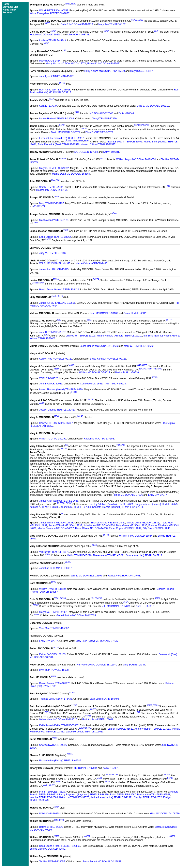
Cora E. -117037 (48, 106)
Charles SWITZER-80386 (53, 745)
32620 (82, 728)
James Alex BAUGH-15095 (54, 269)
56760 (67, 4)
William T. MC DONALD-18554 (136, 536)
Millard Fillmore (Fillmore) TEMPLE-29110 (119, 336)
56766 (62, 125)
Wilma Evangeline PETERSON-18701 (50, 13)
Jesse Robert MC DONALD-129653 (99, 346)
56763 (140, 20)
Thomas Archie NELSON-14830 (108, 523)
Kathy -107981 (111, 152)
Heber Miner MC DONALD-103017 (58, 719)
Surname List (10, 7)
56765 (62, 83)
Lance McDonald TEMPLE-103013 (85, 732)
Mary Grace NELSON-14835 (132, 525)
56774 (96, 279)
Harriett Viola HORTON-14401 (92, 263)
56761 (74, 4)
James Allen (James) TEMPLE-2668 (59, 501)
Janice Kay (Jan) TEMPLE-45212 (144, 555)
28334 (56, 279)
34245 (74, 141)
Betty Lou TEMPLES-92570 (74, 797)
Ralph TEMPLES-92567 (123, 795)
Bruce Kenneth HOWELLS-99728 (108, 359)
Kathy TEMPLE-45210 (80, 555)
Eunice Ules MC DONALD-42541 (48, 849)
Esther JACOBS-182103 (52, 654)
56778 (153, 369)
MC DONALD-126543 (101, 113)
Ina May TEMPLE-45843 (52, 40)
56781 (122, 445)
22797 (57, 836)
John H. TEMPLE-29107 (52, 332)
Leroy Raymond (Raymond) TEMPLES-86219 (84, 795)
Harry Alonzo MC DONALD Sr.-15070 (104, 71)
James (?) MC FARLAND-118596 (57, 303)
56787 (36, 605)
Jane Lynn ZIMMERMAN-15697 (56, 76)
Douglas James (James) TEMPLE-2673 (156, 504)
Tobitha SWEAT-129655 (52, 862)
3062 (58, 180)
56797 (52, 785)
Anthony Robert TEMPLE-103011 (153, 729)
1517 (51, 99)
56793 (70, 754)
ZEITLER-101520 (49, 378)
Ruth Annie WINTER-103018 (55, 90)
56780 (91, 400)
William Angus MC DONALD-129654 (136, 159)
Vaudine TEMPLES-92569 (44, 797)
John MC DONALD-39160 (104, 313)
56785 (68, 562)
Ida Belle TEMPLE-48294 (157, 336)
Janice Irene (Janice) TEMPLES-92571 (111, 797)
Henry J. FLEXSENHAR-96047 (56, 423)
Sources (7, 13)
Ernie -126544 (126, 113)
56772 (66, 230)
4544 (114, 213)
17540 (57, 416)
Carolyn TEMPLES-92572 (148, 797)
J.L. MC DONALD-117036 (116, 606)
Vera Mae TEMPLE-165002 (54, 628)
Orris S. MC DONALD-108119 (77, 24)
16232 (140, 125)
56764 (53, 31)
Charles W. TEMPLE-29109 (81, 336)
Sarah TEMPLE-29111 (51, 187)
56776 (60, 296)
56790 (48, 712)
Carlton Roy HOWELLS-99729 (56, 359)
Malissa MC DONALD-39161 (52, 190)
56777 (90, 320)
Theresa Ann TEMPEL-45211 (109, 555)
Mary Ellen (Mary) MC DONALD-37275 (97, 641)
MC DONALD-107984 (86, 152)
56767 (146, 125)
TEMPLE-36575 (134, 142)
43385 (144, 365)
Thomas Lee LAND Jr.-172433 (56, 699)
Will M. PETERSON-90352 (54, 11)
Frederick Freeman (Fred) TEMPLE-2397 (61, 138)
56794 (109, 775)
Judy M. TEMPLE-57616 (52, 253)
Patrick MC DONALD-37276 (128, 495)
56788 (54, 676)
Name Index (9, 10)
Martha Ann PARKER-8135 (54, 220)
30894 (54, 582)
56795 (115, 775)
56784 (48, 554)
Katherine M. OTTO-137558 (99, 439)
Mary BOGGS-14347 (50, 61)
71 (65, 50)
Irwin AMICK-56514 (115, 384)
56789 (156, 705)
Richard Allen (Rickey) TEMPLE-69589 (60, 761)
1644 (53, 180)
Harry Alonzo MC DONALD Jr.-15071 (66, 64)
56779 (159, 369)
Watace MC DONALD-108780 (46, 35)
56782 (69, 503)
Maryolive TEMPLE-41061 (112, 24)
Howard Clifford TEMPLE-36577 (98, 144)
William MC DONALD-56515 (95, 372)
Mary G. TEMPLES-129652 (54, 168)
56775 (54, 296)
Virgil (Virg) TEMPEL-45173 (54, 552)
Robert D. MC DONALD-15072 (104, 64)
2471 (77, 112)
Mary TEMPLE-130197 (51, 203)
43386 (57, 369)
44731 (87, 836)
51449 (72, 693)
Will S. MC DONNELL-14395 (55, 263)
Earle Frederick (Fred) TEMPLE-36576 (59, 144)
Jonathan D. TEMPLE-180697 (55, 568)
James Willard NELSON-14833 (65, 525)
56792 (55, 738)
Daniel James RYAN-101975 (55, 683)
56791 (88, 728)
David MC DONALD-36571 (65, 132)
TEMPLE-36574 (115, 142)
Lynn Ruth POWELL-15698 (54, 670)
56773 (48, 239)
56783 (106, 535)
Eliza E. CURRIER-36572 (99, 132)
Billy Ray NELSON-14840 (156, 528)
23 (135, 125)
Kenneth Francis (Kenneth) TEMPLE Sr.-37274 (118, 507)
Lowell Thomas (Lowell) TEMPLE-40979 (61, 389)
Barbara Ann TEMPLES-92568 (154, 795)
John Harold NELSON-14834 (99, 525)
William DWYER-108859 (52, 589)
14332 (71, 365)
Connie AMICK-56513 (92, 384)
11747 (74, 705)
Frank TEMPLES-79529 (52, 792)
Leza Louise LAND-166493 (104, 699)
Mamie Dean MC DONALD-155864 (71, 174)
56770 (103, 159)
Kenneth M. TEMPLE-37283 (76, 507)
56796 (170, 778)
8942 (139, 365)
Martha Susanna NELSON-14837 (56, 528)
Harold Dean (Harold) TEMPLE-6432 (59, 290)
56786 (99, 598)
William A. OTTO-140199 (53, 439)
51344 (108, 782)
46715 (56, 648)
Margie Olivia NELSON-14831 (143, 523)
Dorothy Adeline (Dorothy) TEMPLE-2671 (111, 504)
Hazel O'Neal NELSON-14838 (91, 528)
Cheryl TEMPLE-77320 (104, 119)
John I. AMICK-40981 (51, 384)
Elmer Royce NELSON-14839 (125, 528)
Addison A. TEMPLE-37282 (44, 507)
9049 (94, 545)
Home (6, 4)
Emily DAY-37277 (158, 495)
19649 (57, 197)
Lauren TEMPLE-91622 (121, 729)
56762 (134, 20)
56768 (87, 141)
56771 (42, 206)
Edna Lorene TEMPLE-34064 (55, 237)
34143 (80, 416)
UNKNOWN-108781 (78, 35)
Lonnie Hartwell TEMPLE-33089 (56, 119)
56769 (63, 159)
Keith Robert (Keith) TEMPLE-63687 (59, 725)
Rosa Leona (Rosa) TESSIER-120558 (60, 846)
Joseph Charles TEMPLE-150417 (57, 410)
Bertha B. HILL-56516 (127, 372)
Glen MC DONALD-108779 (165, 814)
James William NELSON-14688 (56, 523)
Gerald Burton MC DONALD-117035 (76, 615)
